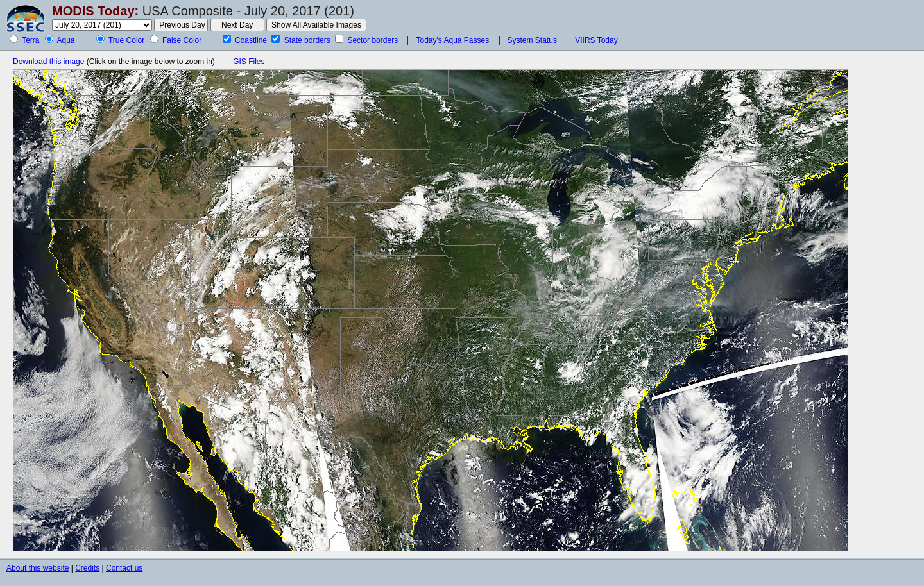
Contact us (124, 568)
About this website (38, 568)
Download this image (48, 62)
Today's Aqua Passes (452, 40)
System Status (532, 40)
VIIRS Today (596, 40)
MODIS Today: (95, 11)
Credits (87, 568)
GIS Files (249, 62)
